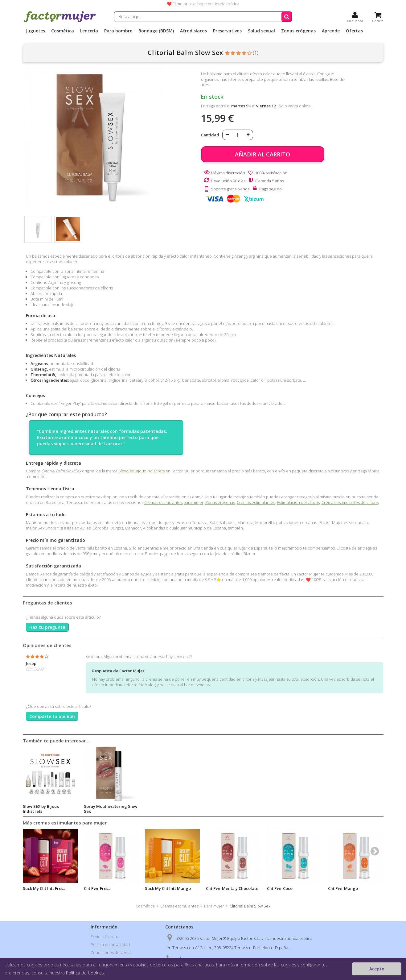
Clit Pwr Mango (343, 888)
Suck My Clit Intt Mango (168, 888)
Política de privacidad (110, 945)
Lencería (89, 31)
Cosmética (63, 31)
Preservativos (227, 31)
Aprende (331, 31)
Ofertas (354, 31)
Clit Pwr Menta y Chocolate (232, 888)
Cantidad (210, 135)
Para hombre (118, 31)
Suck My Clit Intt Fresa (44, 888)
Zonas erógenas (298, 31)
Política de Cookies (85, 973)
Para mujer (214, 906)
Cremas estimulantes (256, 502)
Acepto (377, 969)
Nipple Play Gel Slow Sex (47, 806)
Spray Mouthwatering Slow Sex (172, 809)
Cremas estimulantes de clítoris (350, 502)
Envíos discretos (105, 936)
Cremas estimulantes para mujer (174, 502)
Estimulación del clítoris (298, 502)
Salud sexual (261, 31)
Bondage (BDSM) (156, 31)
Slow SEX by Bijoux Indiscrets (102, 809)
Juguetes (35, 31)
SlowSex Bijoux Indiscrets (141, 471)
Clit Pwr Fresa (97, 888)
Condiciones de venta (111, 953)
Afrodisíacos (193, 31)
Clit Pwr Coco (280, 888)
